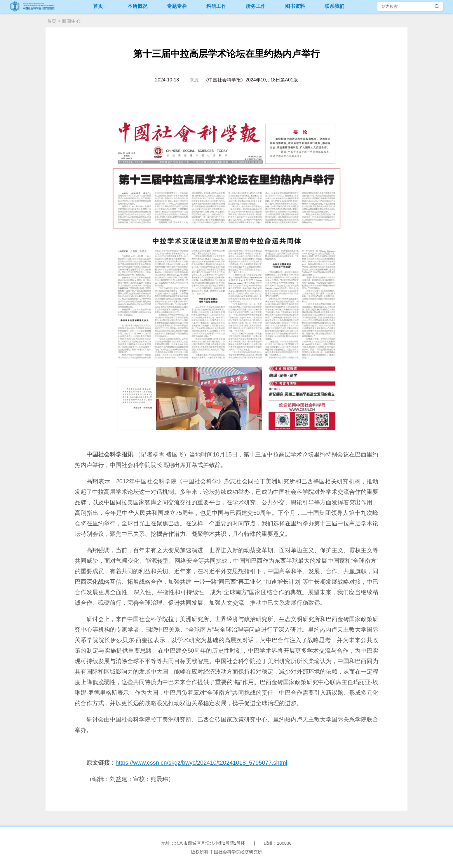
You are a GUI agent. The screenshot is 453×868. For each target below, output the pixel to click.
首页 (98, 6)
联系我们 (334, 6)
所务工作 (256, 6)
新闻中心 (71, 21)
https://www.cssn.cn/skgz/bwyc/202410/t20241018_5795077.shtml (201, 763)
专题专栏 (177, 6)
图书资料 (295, 6)
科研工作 (216, 6)
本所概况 (137, 6)
